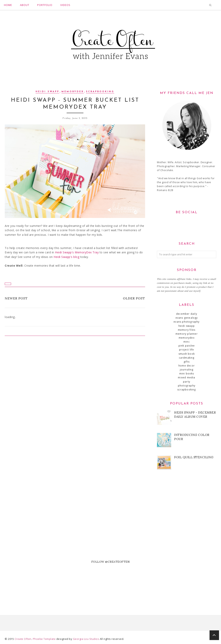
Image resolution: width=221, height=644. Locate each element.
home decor (187, 366)
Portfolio (45, 5)
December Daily (187, 314)
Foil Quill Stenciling (194, 457)
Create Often (23, 639)
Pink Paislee (187, 346)
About (25, 5)
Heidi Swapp (47, 92)
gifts (187, 362)
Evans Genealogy (187, 318)
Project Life (187, 350)
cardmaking (187, 358)
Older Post (134, 298)
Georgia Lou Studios (86, 639)
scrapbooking (100, 92)
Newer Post (16, 298)
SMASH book (187, 354)
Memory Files (187, 330)
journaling (187, 370)
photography (187, 386)
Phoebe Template (44, 639)
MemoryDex (73, 92)
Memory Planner (187, 334)
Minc (187, 342)
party (187, 382)
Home (8, 5)
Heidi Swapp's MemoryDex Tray (77, 252)
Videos (65, 5)
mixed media (187, 377)
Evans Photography (187, 322)
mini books (187, 374)
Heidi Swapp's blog (66, 257)
